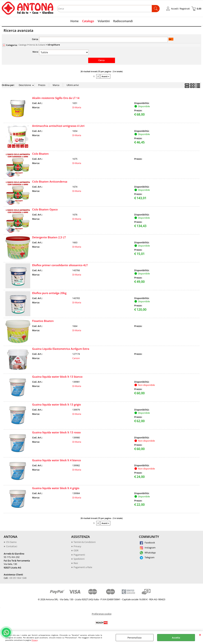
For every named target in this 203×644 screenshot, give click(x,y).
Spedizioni (79, 559)
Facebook (147, 543)
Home (74, 21)
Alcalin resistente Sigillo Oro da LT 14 (56, 98)
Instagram (148, 548)
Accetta (176, 638)
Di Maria (77, 107)
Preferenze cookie (102, 614)
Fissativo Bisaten (43, 321)
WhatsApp (148, 553)
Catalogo (88, 21)
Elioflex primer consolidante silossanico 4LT (60, 265)
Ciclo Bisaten (40, 154)
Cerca (35, 39)
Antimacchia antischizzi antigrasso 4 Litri (58, 126)
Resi (76, 563)
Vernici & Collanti (37, 45)
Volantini (104, 21)
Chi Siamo (11, 542)
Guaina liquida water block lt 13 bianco (57, 377)
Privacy (35, 640)
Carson (76, 358)
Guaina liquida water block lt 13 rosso (56, 432)
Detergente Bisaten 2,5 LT (49, 237)
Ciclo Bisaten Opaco (45, 209)
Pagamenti (79, 555)
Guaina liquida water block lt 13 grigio (57, 404)
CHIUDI (200, 635)
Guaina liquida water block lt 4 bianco (57, 460)
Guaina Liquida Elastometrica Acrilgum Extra (61, 349)
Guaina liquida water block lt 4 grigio (56, 488)
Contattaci (12, 546)
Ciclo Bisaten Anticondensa (50, 181)
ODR (76, 550)
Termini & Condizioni (85, 542)
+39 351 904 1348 (17, 578)
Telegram (147, 557)
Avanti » (105, 76)
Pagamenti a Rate (83, 567)
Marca (35, 52)
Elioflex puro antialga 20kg (49, 293)
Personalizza (135, 638)
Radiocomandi (123, 21)
